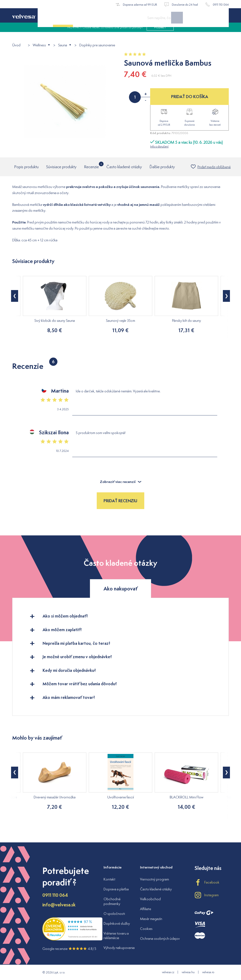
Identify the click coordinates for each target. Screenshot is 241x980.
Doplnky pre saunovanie (97, 45)
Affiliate (146, 909)
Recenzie (91, 165)
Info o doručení (159, 146)
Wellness (39, 45)
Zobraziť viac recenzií (121, 482)
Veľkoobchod (150, 899)
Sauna (63, 45)
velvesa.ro (208, 972)
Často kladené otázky (124, 167)
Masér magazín (151, 919)
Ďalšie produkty (162, 167)
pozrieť (160, 33)
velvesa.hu (188, 972)
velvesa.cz (168, 972)
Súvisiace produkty (61, 167)
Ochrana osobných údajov (160, 938)
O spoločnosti (114, 914)
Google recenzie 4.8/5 (69, 949)
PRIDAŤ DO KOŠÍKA (190, 97)
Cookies (146, 929)
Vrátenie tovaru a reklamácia (116, 936)
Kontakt (109, 879)
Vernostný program (155, 879)
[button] (15, 296)
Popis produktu (26, 167)
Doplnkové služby (117, 923)
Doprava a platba (116, 889)
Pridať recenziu (120, 501)
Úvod (16, 45)
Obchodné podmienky (112, 901)
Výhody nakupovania (119, 948)
